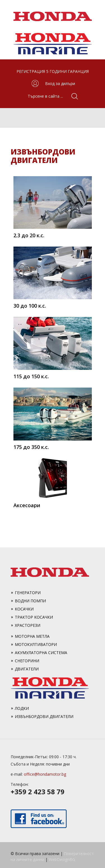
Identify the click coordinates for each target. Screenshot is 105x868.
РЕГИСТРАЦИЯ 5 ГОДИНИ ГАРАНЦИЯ (53, 71)
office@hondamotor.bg (45, 774)
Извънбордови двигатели (44, 716)
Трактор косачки (34, 617)
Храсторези (28, 625)
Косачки (24, 609)
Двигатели (27, 669)
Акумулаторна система (41, 653)
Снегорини (27, 661)
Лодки (22, 708)
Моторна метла (32, 636)
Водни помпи (30, 601)
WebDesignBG (62, 859)
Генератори (28, 593)
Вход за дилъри (60, 83)
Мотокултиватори (36, 644)
